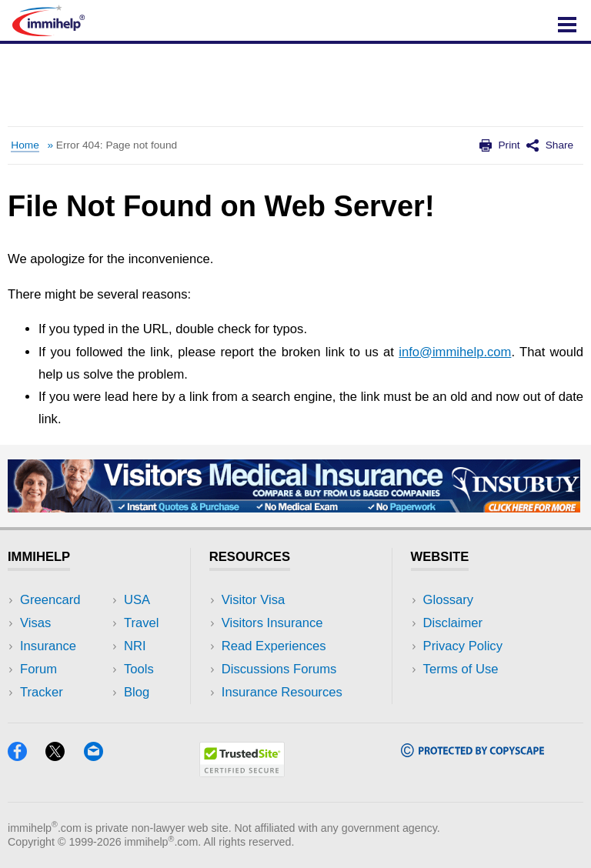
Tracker (42, 692)
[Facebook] (27, 756)
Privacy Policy (463, 646)
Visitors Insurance (272, 623)
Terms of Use (461, 669)
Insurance (48, 646)
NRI (135, 646)
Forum (38, 669)
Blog (137, 692)
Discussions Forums (279, 669)
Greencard (50, 600)
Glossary (449, 600)
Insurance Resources (282, 692)
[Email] (101, 756)
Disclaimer (453, 623)
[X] (64, 756)
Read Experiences (274, 646)
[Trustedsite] (242, 772)
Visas (35, 623)
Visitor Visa (253, 600)
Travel (142, 623)
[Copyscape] (472, 752)
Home (25, 145)
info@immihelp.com (455, 352)
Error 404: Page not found (117, 145)
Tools (139, 669)
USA (137, 600)
